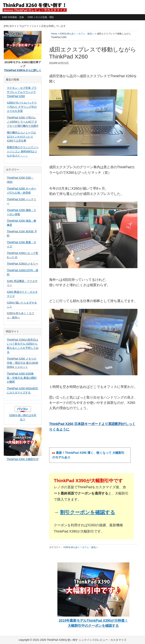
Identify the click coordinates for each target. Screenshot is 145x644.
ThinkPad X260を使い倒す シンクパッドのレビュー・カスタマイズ (34, 7)
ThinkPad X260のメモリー (22, 264)
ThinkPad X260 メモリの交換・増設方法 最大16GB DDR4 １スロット (22, 363)
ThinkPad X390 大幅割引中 (23, 459)
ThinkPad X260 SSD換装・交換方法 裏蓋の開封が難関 (22, 378)
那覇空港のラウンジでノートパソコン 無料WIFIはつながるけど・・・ (23, 151)
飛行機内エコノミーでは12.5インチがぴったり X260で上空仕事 (21, 137)
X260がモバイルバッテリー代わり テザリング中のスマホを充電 (22, 107)
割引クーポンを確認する (88, 512)
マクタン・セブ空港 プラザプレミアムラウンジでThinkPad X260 (22, 92)
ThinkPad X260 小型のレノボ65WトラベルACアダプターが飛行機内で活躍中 (23, 122)
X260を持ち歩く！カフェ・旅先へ (81, 547)
